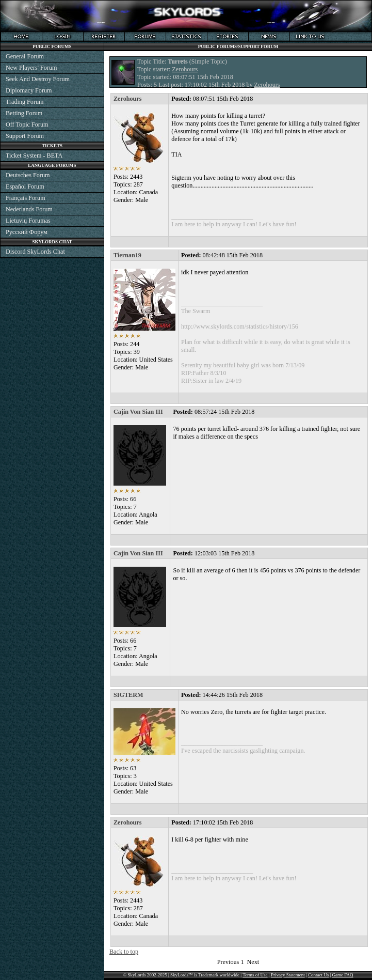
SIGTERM (128, 695)
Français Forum (26, 198)
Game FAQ (343, 975)
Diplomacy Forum (29, 90)
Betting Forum (24, 113)
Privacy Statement (288, 975)
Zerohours (185, 69)
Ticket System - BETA (34, 155)
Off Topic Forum (27, 125)
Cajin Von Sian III (138, 412)
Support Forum (25, 136)
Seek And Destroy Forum (38, 79)
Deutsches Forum (28, 175)
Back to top (124, 952)
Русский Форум (27, 232)
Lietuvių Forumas (28, 221)
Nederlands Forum (29, 209)
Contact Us (318, 975)
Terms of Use (255, 975)
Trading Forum (25, 102)
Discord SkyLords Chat (35, 252)
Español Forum (25, 186)
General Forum (25, 56)
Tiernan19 (127, 255)
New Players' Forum (31, 68)
